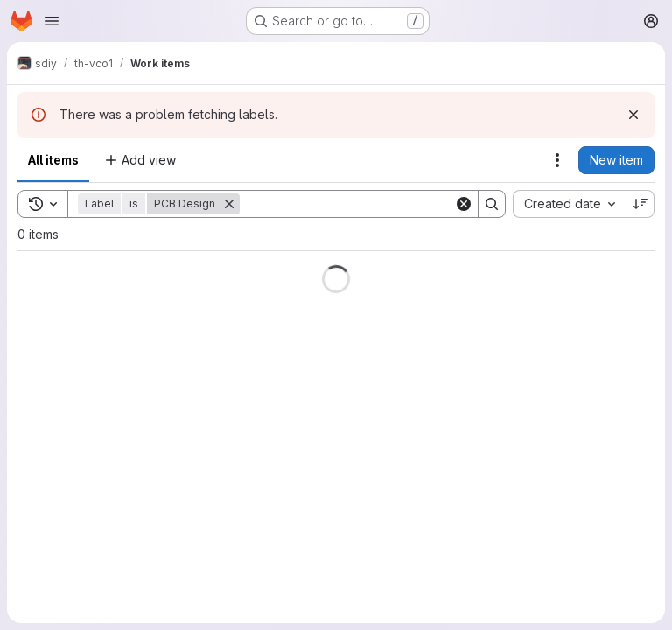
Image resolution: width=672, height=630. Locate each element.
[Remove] (229, 204)
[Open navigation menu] (52, 21)
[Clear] (464, 204)
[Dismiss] (633, 115)
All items (53, 160)
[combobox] (569, 204)
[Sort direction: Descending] (640, 204)
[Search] (348, 204)
